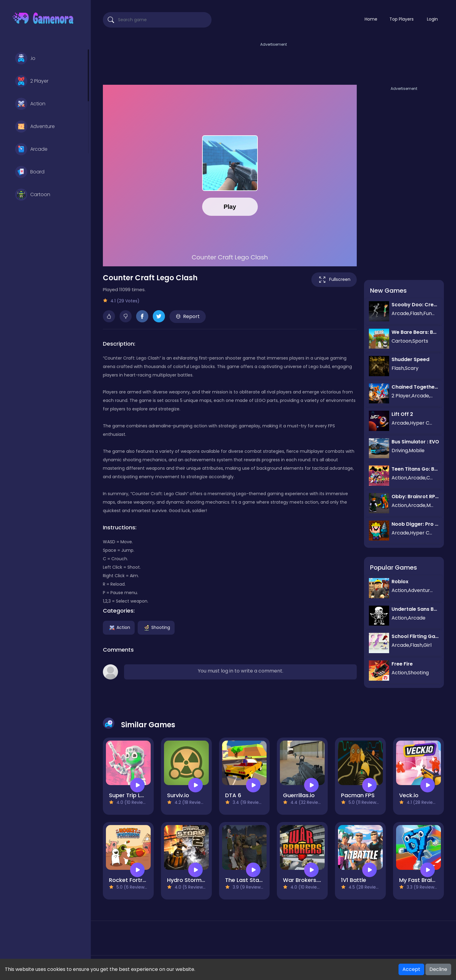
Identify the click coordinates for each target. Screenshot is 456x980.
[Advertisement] (274, 61)
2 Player (32, 81)
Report (188, 316)
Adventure (35, 127)
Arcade (31, 149)
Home (371, 19)
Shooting (156, 627)
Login (432, 19)
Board (30, 172)
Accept (411, 969)
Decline (438, 969)
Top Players (402, 19)
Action (30, 104)
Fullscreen (334, 280)
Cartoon (33, 195)
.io (25, 58)
